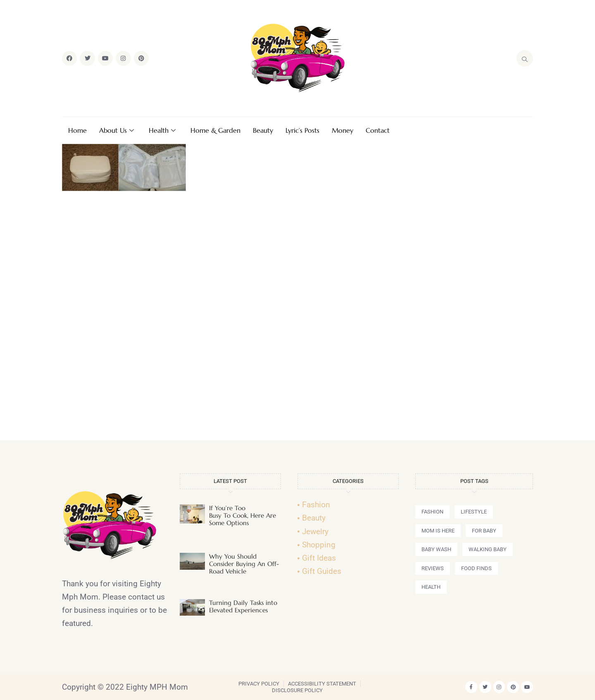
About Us (117, 130)
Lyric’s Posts (302, 130)
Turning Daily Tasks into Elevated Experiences (243, 606)
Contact (378, 130)
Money (343, 130)
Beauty (263, 130)
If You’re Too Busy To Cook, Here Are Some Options (243, 515)
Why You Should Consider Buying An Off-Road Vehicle (244, 564)
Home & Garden (215, 130)
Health (162, 130)
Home (77, 130)
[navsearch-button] (525, 58)
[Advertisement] (297, 319)
